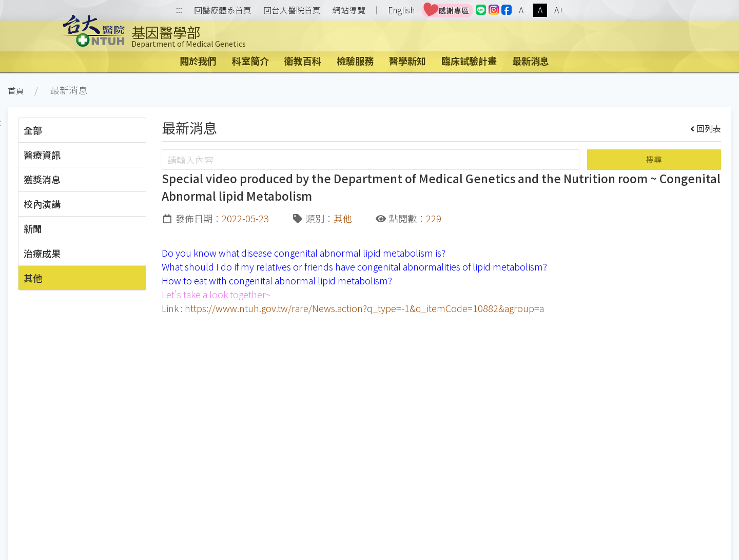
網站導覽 (349, 10)
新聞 (33, 228)
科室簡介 (250, 61)
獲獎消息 (42, 179)
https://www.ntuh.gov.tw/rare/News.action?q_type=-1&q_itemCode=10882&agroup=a (364, 308)
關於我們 (198, 61)
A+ (559, 10)
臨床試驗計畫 (469, 61)
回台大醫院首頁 (292, 10)
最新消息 (531, 61)
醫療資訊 (42, 155)
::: (179, 11)
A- (522, 10)
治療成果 (42, 253)
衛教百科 (303, 61)
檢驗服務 (355, 61)
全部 (33, 130)
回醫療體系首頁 (223, 10)
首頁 (16, 91)
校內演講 (42, 204)
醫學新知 (407, 61)
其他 (33, 278)
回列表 (706, 128)
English (401, 10)
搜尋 (654, 159)
